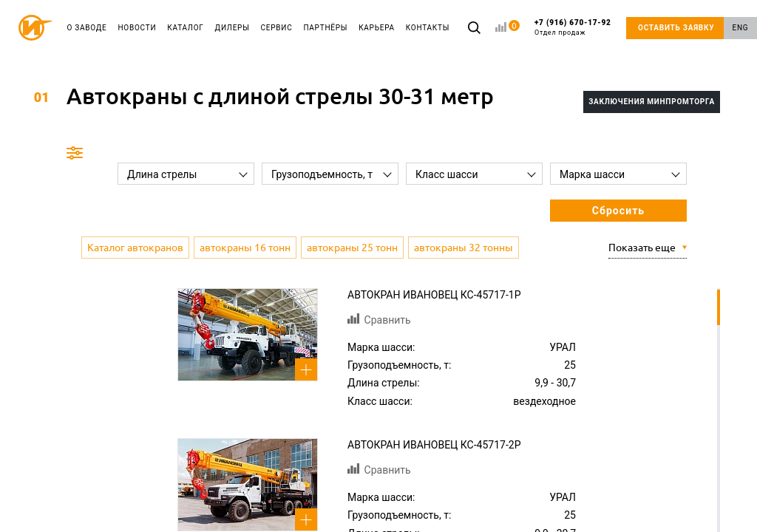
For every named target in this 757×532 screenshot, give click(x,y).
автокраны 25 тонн (352, 248)
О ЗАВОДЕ (87, 28)
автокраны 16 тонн (245, 248)
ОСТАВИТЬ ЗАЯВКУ (676, 28)
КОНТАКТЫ (428, 28)
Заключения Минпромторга (652, 102)
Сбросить (618, 211)
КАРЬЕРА (377, 28)
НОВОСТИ (137, 28)
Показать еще (642, 248)
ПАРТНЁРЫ (325, 28)
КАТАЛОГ (185, 28)
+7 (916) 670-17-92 (573, 28)
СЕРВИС (277, 28)
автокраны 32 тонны (464, 248)
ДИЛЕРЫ (232, 28)
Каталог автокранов (135, 248)
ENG (741, 28)
